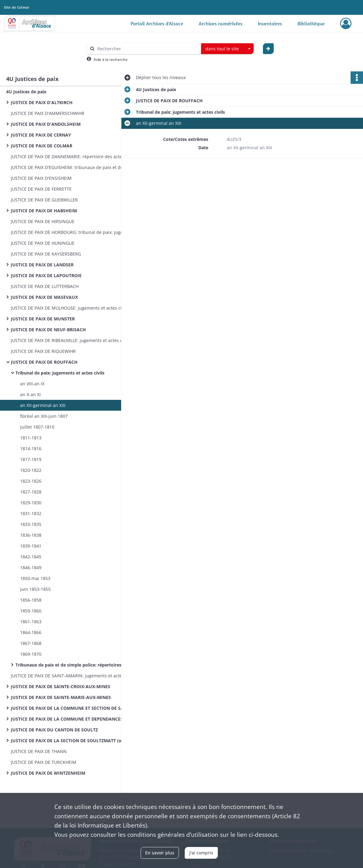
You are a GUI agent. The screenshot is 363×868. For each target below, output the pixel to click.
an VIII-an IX (32, 384)
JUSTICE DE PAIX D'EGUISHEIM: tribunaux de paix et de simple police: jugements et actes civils (73, 167)
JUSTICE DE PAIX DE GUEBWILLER (44, 200)
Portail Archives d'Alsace (157, 23)
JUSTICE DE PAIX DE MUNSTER (43, 319)
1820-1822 (31, 470)
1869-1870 (31, 654)
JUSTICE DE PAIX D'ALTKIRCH (42, 102)
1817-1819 (31, 459)
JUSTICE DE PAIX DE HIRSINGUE (43, 221)
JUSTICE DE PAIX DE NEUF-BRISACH (48, 330)
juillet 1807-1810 (37, 427)
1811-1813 (31, 438)
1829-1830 (31, 503)
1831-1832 (31, 513)
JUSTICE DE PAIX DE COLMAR (42, 146)
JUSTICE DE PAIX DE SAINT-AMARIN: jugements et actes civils (73, 676)
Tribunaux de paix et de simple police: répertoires (68, 665)
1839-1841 (31, 546)
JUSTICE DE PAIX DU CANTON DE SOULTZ (54, 730)
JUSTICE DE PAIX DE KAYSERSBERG (46, 254)
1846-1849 (31, 567)
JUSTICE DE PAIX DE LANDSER (42, 265)
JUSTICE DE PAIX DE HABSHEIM (44, 211)
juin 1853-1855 (35, 589)
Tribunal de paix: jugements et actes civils (60, 373)
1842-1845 (31, 557)
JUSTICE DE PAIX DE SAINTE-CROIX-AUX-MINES (61, 686)
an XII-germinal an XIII (43, 405)
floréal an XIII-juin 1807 (44, 416)
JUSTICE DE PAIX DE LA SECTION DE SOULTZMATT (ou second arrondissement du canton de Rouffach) (73, 741)
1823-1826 (31, 481)
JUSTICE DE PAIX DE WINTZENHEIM (48, 773)
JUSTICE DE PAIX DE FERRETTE (41, 189)
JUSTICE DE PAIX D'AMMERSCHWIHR (48, 113)
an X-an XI (30, 394)
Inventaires (270, 23)
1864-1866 (31, 632)
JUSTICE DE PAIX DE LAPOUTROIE (46, 275)
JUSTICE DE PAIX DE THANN (39, 751)
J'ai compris (201, 853)
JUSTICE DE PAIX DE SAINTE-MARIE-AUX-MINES (61, 697)
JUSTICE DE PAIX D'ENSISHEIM (41, 178)
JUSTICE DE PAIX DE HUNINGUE (43, 243)
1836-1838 (31, 535)
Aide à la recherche (111, 59)
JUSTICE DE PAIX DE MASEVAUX (44, 297)
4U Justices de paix (26, 92)
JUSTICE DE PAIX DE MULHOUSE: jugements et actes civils (70, 308)
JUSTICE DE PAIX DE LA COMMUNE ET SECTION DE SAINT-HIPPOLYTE (73, 708)
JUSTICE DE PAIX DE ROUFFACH (44, 362)
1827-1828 (31, 492)
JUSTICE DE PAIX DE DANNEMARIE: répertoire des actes (68, 157)
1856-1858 (31, 600)
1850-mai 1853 (35, 578)
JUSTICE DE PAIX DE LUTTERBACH (45, 286)
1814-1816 (31, 449)
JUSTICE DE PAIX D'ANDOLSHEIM (46, 124)
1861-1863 (31, 622)
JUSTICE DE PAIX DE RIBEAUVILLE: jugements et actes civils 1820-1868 (73, 340)
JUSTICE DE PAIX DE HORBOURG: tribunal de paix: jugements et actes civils (73, 232)
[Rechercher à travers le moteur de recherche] (147, 49)
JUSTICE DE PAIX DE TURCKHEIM (44, 762)
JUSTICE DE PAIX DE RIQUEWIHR (43, 351)
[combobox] (227, 49)
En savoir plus (160, 853)
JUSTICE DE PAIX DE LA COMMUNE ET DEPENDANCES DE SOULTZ (73, 719)
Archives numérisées (221, 23)
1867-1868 (31, 643)
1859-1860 (31, 611)
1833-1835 (31, 524)
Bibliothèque (311, 23)
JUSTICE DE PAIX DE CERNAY (41, 135)
